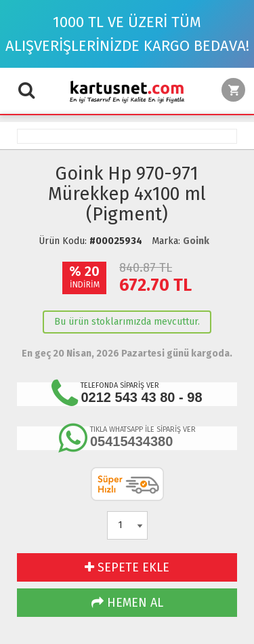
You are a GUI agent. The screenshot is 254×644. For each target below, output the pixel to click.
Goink (196, 241)
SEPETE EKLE (127, 567)
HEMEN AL (127, 603)
